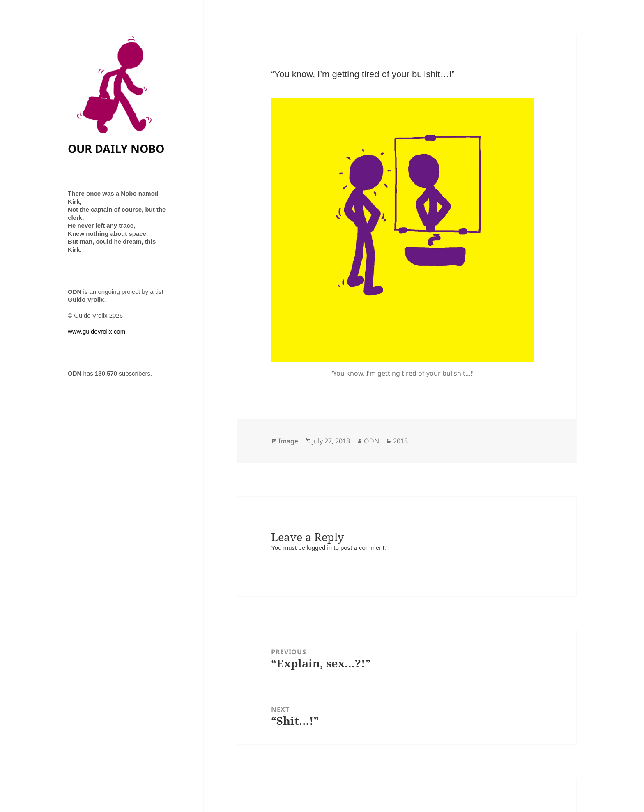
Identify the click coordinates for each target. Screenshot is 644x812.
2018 (400, 441)
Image (288, 441)
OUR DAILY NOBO (116, 149)
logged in (319, 548)
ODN (371, 441)
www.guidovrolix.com (97, 331)
